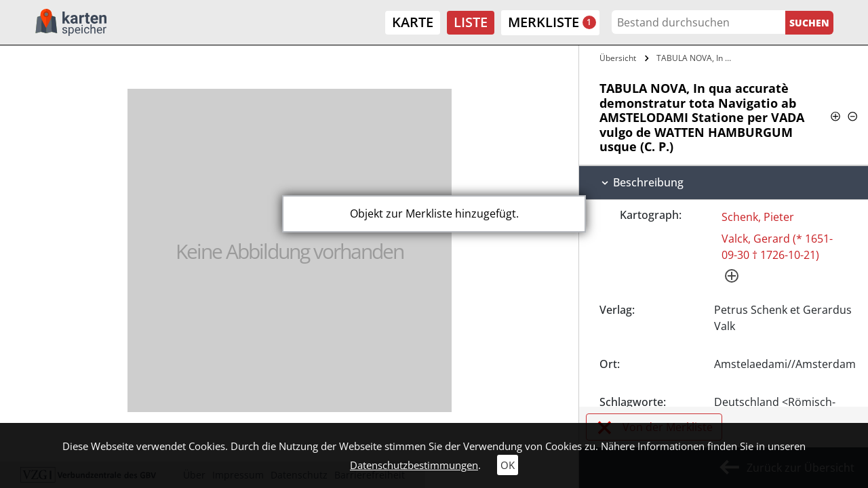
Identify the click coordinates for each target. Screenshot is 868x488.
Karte (413, 22)
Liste (471, 22)
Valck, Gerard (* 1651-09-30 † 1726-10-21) (777, 247)
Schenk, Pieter (758, 217)
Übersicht (618, 58)
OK (508, 465)
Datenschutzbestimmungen (414, 465)
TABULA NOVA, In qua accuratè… (697, 58)
